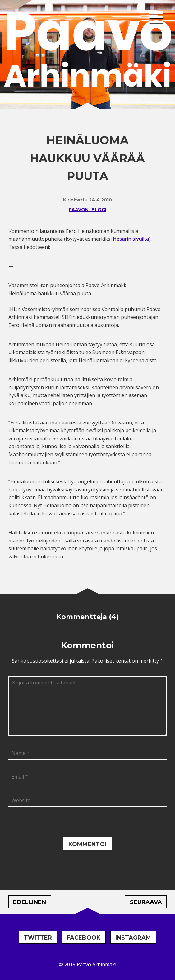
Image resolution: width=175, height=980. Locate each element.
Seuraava (146, 902)
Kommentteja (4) (87, 617)
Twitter (38, 938)
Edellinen (30, 902)
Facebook (84, 938)
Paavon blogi (87, 210)
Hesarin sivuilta (131, 239)
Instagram (133, 938)
